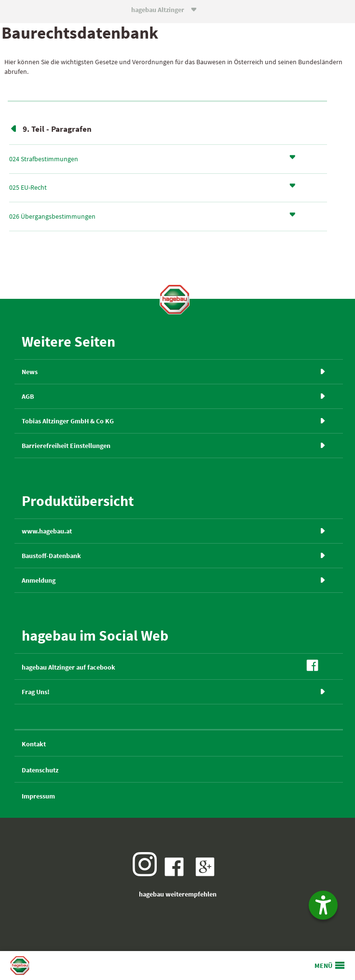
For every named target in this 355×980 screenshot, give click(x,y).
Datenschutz (40, 770)
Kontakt (34, 744)
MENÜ (323, 966)
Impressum (38, 796)
